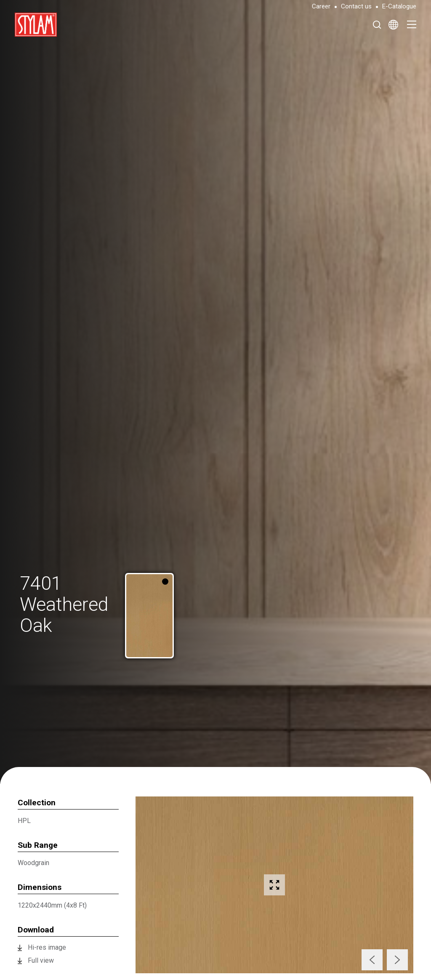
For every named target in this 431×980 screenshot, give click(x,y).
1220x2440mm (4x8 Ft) (52, 905)
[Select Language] (393, 24)
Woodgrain (33, 863)
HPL (24, 821)
